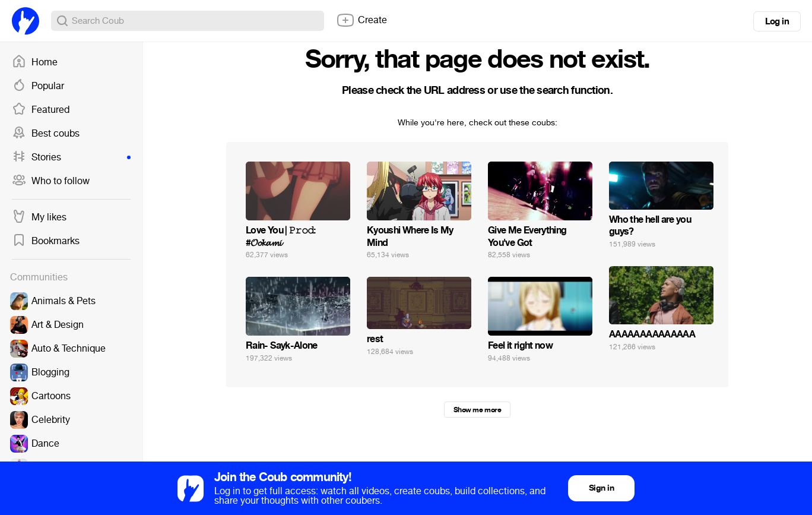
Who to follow (51, 181)
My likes (39, 217)
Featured (41, 110)
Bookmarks (46, 241)
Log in (777, 21)
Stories (71, 157)
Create (361, 20)
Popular (38, 86)
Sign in (601, 488)
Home (35, 62)
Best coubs (46, 134)
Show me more (477, 410)
